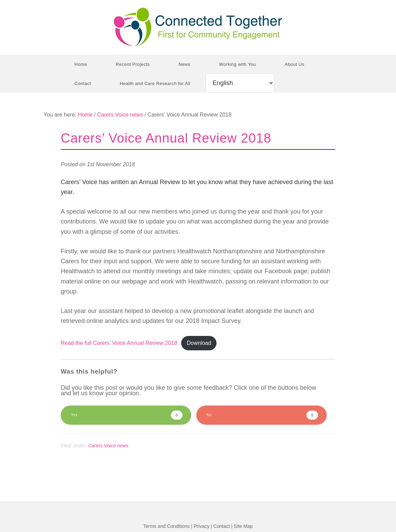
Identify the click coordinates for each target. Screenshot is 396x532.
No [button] (262, 415)
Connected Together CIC (198, 27)
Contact (222, 526)
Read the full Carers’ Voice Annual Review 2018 (119, 343)
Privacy (201, 526)
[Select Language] (240, 83)
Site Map (243, 526)
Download (199, 343)
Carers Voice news (108, 446)
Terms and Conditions (166, 526)
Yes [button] (127, 415)
